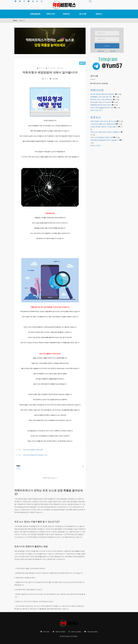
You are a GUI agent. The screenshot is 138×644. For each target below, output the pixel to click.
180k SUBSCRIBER (91, 632)
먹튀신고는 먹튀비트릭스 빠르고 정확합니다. (106, 132)
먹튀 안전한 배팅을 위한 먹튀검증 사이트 (35, 455)
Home (15, 21)
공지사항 (83, 14)
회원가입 (101, 51)
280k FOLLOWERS (75, 632)
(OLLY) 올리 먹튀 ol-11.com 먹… (101, 102)
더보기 (97, 110)
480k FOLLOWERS (59, 632)
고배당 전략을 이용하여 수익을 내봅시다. (104, 127)
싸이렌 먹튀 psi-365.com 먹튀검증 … (103, 94)
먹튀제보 (66, 14)
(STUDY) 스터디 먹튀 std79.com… (102, 100)
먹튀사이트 (51, 14)
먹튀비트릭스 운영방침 (100, 83)
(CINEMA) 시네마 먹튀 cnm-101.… (102, 97)
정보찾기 (113, 51)
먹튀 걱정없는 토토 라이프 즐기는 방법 (104, 121)
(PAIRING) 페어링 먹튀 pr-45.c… (101, 105)
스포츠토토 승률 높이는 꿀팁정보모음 (103, 124)
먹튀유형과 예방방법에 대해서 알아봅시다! (105, 140)
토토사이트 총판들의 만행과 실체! (33, 450)
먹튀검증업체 (35, 14)
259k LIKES (45, 632)
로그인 (107, 46)
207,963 (54, 79)
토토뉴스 (99, 14)
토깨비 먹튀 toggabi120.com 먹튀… (102, 108)
